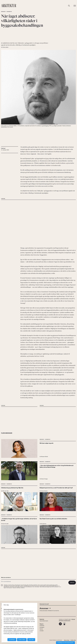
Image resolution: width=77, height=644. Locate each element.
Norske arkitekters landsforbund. (67, 620)
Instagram (42, 627)
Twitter (41, 629)
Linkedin (42, 631)
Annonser (45, 608)
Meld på (72, 583)
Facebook (42, 626)
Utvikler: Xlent (73, 640)
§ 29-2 (47, 159)
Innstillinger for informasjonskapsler (65, 643)
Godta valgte (22, 640)
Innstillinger (12, 640)
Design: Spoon (67, 640)
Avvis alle (31, 640)
